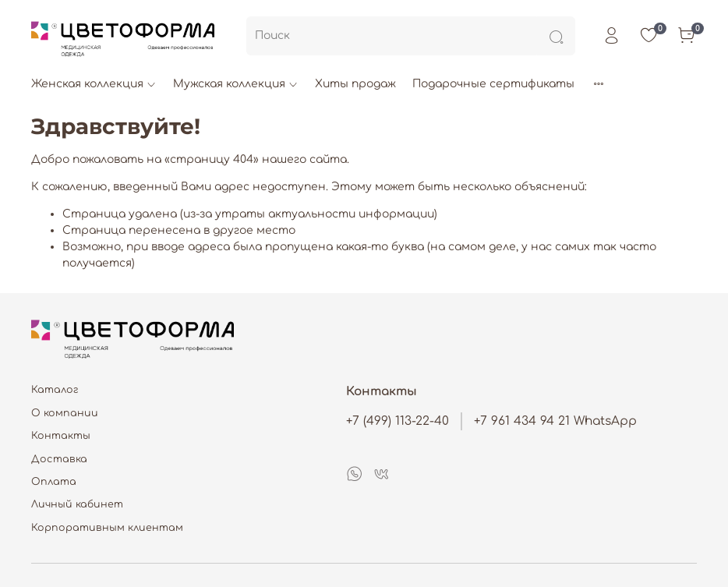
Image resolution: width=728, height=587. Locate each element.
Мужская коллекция (236, 84)
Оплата (54, 482)
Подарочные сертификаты (493, 84)
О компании (65, 413)
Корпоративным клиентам (107, 528)
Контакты (61, 436)
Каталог (55, 390)
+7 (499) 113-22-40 (398, 421)
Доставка (59, 459)
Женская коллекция (94, 84)
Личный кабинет (77, 504)
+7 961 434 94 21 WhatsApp (555, 421)
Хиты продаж (355, 84)
